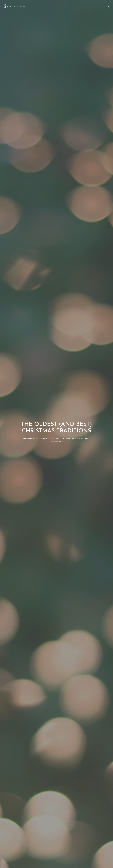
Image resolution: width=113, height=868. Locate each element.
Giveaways (64, 7)
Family (44, 438)
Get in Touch (86, 7)
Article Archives (50, 7)
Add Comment (56, 442)
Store (38, 7)
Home (30, 7)
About (97, 7)
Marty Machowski (31, 438)
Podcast (74, 7)
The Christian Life (54, 438)
